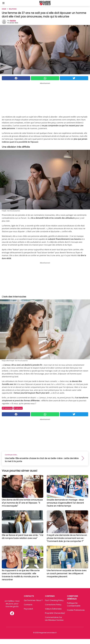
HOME (4, 9)
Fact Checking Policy (54, 600)
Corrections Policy (53, 605)
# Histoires (7, 408)
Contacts (28, 605)
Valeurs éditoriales (53, 609)
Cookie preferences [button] (76, 610)
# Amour (18, 408)
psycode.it (28, 609)
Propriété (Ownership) (55, 613)
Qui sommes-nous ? (33, 600)
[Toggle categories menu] (3, 3)
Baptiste (13, 21)
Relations (13, 9)
